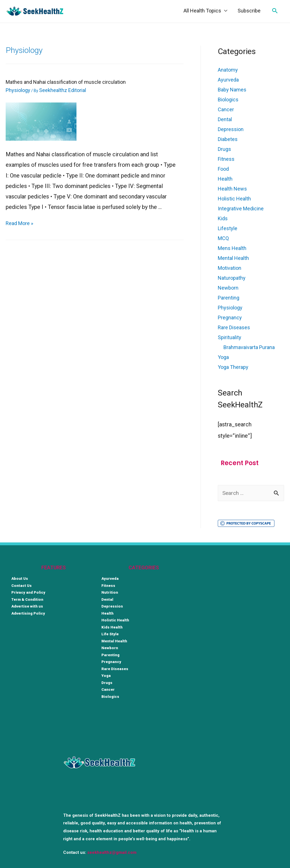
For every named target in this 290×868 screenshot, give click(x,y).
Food (223, 169)
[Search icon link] (275, 11)
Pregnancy (230, 318)
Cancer (226, 109)
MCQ (223, 238)
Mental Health (233, 258)
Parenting (229, 298)
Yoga (223, 357)
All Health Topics (202, 11)
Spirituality (230, 337)
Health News (232, 189)
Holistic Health (234, 199)
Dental (225, 119)
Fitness (226, 159)
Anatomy (228, 70)
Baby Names (232, 90)
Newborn (228, 288)
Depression (231, 129)
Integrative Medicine (241, 209)
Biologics (228, 100)
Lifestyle (228, 228)
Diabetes (228, 139)
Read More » (19, 223)
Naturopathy (232, 278)
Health (225, 179)
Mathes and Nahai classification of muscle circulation (66, 82)
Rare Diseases (234, 327)
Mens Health (232, 248)
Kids (223, 218)
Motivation (230, 268)
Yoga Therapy (233, 367)
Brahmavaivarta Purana (249, 347)
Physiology (18, 90)
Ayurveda (228, 80)
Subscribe (249, 11)
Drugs (224, 149)
